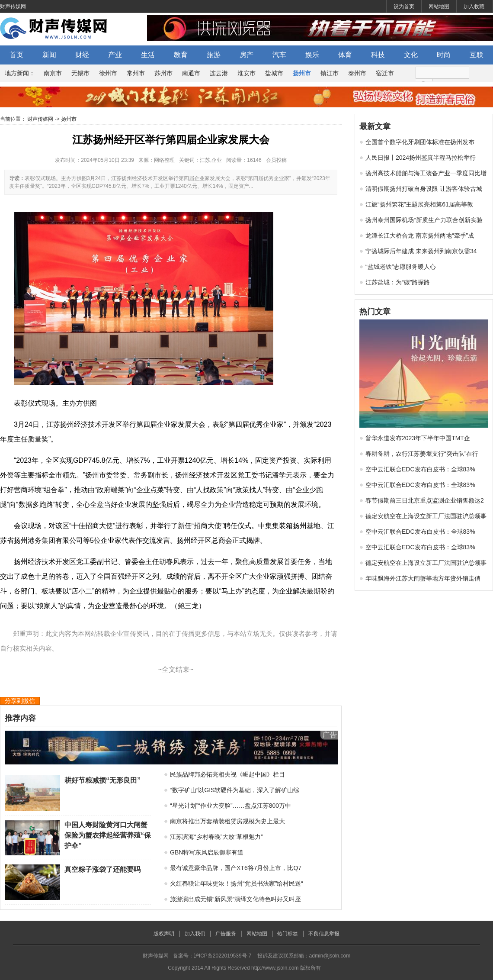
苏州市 (163, 73)
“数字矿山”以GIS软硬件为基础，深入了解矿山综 (235, 790)
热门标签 (288, 934)
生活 (148, 55)
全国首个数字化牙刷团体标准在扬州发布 (420, 142)
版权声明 (164, 934)
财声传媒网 (13, 6)
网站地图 (439, 6)
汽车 (279, 55)
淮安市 (246, 73)
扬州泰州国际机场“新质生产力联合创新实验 (424, 220)
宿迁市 (385, 73)
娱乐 (312, 55)
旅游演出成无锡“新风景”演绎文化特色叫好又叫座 (235, 899)
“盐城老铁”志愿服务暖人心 (401, 267)
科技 (378, 55)
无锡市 (80, 73)
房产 (246, 55)
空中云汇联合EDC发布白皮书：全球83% (420, 469)
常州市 (136, 73)
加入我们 (195, 934)
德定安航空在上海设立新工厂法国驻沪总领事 (426, 516)
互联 (477, 55)
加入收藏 (474, 6)
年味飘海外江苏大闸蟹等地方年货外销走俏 (423, 578)
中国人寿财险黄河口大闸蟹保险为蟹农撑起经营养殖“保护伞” (108, 835)
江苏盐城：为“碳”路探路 (398, 282)
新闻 (49, 55)
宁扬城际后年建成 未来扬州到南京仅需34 (421, 251)
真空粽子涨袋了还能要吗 (102, 869)
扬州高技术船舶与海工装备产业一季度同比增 (426, 173)
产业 (115, 55)
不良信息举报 (324, 934)
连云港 (219, 73)
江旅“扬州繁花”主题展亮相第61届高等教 (419, 204)
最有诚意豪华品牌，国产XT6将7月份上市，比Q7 (236, 868)
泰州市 (357, 73)
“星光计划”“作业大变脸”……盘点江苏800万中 (230, 806)
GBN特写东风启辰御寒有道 (207, 852)
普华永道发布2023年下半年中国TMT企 (418, 438)
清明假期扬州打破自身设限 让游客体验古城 (424, 189)
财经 (82, 55)
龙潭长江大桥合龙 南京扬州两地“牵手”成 (420, 235)
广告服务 (226, 934)
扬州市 (302, 73)
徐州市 (108, 73)
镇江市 (330, 73)
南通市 (191, 73)
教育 (181, 55)
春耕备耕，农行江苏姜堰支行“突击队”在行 (422, 454)
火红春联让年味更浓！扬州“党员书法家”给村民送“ (237, 883)
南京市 (53, 73)
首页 (16, 55)
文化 (411, 55)
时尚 (444, 55)
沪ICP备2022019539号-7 (222, 956)
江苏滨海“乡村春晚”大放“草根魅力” (216, 837)
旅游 (214, 55)
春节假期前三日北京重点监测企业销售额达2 (425, 500)
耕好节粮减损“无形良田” (102, 780)
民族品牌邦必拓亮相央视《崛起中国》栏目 (227, 774)
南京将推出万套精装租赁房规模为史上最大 (227, 821)
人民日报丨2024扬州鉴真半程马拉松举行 (421, 158)
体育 (345, 55)
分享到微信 (20, 701)
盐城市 (274, 73)
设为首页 (404, 6)
